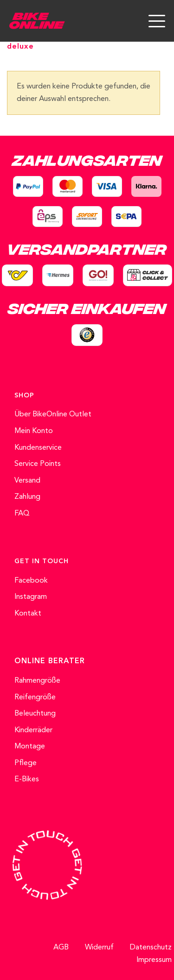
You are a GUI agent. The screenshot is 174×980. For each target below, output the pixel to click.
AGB (61, 948)
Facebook (31, 581)
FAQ (22, 514)
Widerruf (99, 948)
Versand (27, 481)
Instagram (31, 597)
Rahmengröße (37, 681)
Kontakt (28, 614)
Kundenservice (38, 448)
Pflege (26, 763)
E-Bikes (27, 779)
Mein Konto (34, 431)
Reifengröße (35, 697)
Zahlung (27, 497)
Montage (30, 747)
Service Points (38, 464)
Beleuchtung (35, 714)
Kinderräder (33, 730)
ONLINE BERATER (50, 661)
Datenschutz (151, 948)
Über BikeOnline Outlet (53, 415)
